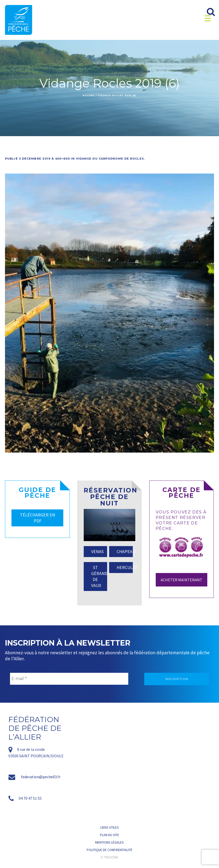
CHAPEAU (125, 551)
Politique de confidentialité (109, 850)
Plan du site (109, 835)
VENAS (97, 551)
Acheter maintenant (182, 580)
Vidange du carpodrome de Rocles (110, 159)
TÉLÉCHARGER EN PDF (37, 518)
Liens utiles (110, 827)
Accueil (89, 95)
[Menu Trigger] (208, 18)
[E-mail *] (69, 679)
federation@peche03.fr (41, 777)
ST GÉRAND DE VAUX (99, 576)
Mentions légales (109, 842)
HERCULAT (125, 567)
